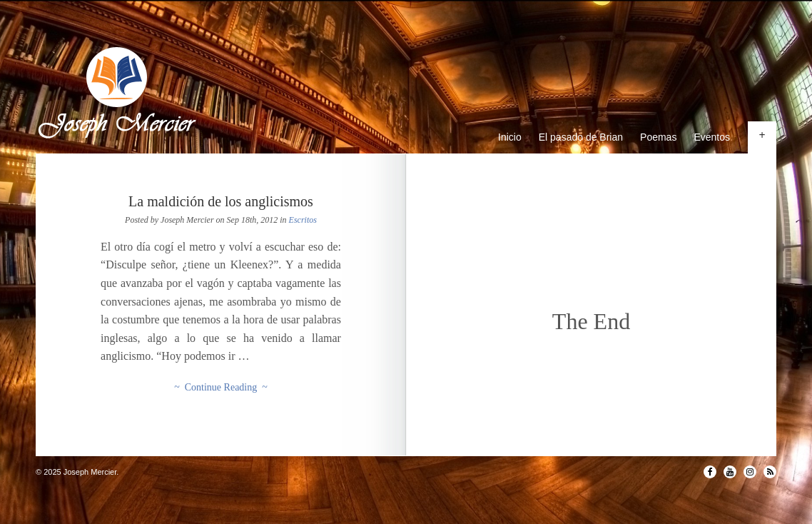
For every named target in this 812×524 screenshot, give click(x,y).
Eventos (712, 137)
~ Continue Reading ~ (221, 387)
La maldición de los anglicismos (221, 201)
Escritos (303, 220)
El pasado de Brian (581, 137)
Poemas (658, 137)
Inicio (510, 137)
